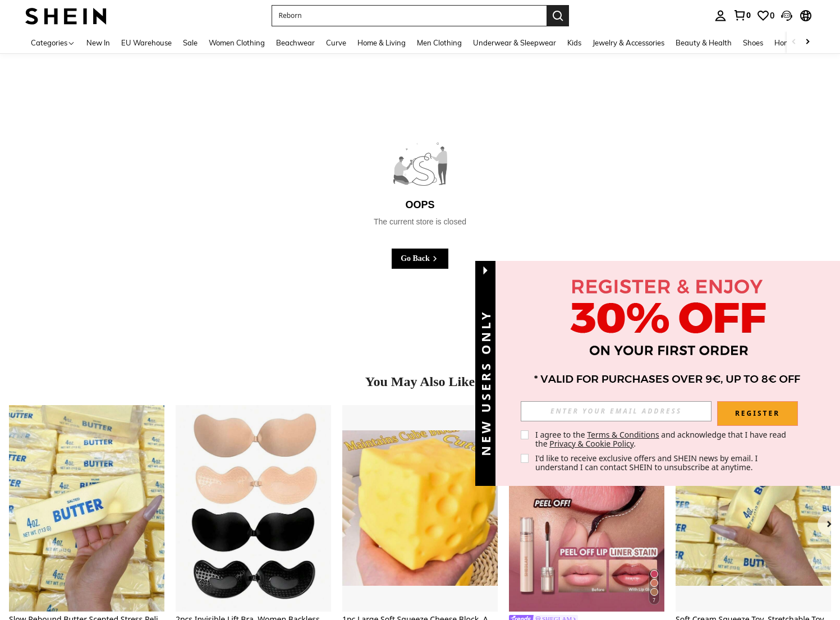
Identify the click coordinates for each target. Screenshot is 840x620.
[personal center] (720, 16)
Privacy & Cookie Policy (591, 444)
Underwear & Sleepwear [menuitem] (515, 43)
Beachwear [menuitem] (295, 43)
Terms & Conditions (623, 435)
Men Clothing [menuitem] (439, 43)
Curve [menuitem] (336, 43)
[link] (742, 15)
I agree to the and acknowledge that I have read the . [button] (662, 439)
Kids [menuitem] (574, 43)
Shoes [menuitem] (753, 43)
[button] (409, 16)
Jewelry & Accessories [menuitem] (628, 43)
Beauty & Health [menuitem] (704, 43)
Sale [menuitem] (190, 43)
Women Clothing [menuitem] (237, 43)
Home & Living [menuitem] (382, 43)
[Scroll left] (794, 42)
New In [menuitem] (98, 43)
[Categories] (53, 42)
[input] (616, 411)
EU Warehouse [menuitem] (146, 43)
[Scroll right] (807, 42)
